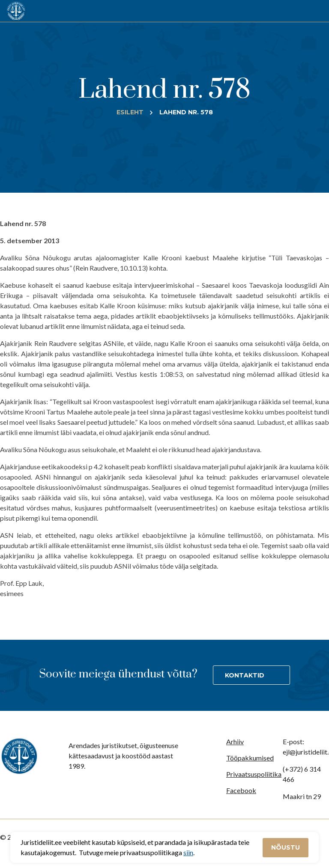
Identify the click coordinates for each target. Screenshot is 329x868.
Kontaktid (245, 675)
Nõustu (286, 847)
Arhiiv (235, 741)
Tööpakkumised (250, 758)
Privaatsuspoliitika (254, 774)
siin (188, 852)
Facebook (241, 790)
